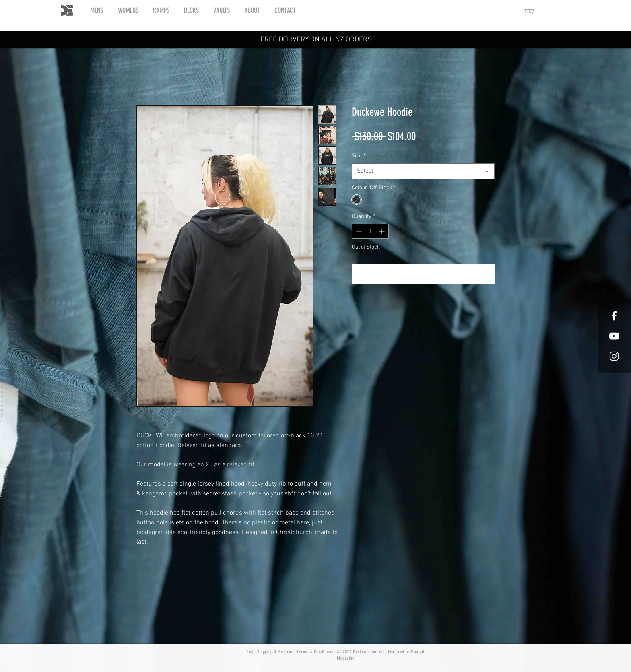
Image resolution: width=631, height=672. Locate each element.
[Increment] (383, 231)
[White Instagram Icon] (614, 356)
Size (359, 156)
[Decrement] (358, 231)
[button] (533, 10)
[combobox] (423, 171)
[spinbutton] (370, 231)
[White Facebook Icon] (614, 316)
